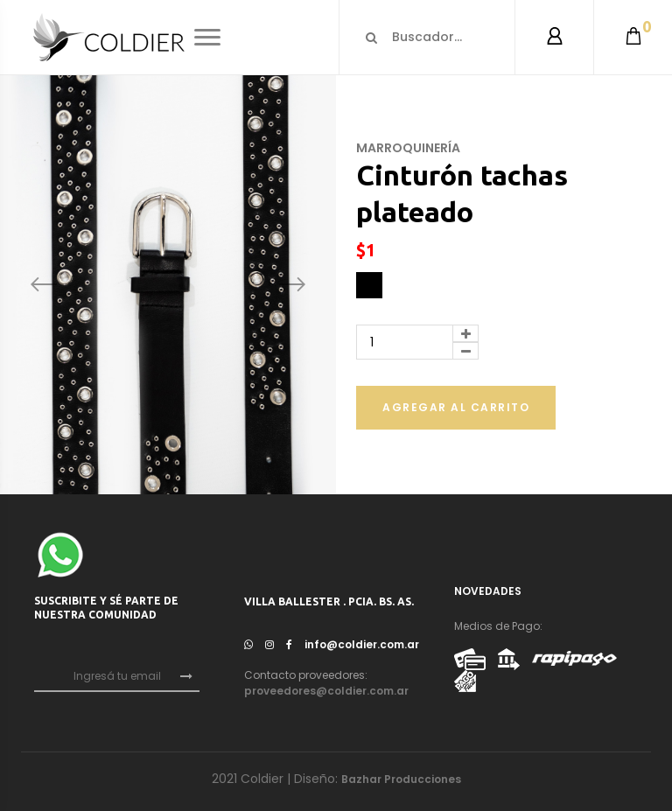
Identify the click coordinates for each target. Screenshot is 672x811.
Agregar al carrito (456, 407)
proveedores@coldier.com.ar (326, 691)
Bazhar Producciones (401, 779)
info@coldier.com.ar (362, 644)
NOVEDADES (488, 591)
